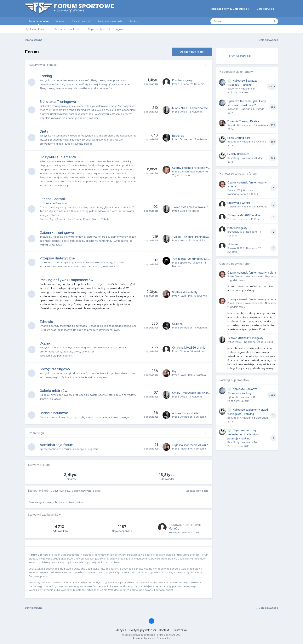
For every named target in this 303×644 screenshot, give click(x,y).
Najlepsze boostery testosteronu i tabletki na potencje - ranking (243, 434)
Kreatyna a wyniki (239, 203)
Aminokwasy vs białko (186, 413)
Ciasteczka (180, 630)
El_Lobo (184, 84)
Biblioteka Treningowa (58, 102)
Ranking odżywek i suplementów (67, 280)
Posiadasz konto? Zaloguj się (229, 9)
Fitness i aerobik (54, 199)
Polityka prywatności (143, 630)
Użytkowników (60, 531)
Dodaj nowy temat (192, 52)
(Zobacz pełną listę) (197, 491)
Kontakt (164, 630)
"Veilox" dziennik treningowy (191, 237)
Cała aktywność (81, 21)
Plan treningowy (182, 80)
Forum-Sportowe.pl (239, 56)
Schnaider (186, 139)
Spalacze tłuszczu (37, 29)
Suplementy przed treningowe (106, 29)
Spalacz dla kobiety (185, 292)
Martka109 (234, 206)
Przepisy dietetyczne (58, 258)
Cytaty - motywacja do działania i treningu (199, 393)
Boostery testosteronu (68, 29)
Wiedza (60, 21)
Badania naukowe (54, 413)
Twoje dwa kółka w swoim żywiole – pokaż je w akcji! (206, 207)
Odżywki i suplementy (58, 157)
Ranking (134, 21)
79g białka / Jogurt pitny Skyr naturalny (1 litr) (201, 259)
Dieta (44, 131)
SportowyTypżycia (191, 263)
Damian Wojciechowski (194, 171)
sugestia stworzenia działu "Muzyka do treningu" (203, 445)
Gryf (175, 371)
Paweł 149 (186, 296)
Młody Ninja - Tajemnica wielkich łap (195, 108)
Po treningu (36, 433)
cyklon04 (233, 89)
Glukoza (177, 324)
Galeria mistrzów (54, 391)
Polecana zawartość (110, 21)
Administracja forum (57, 445)
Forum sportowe (38, 22)
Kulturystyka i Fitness (43, 65)
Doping (46, 343)
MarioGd (174, 528)
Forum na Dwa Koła (55, 203)
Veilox (183, 112)
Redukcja (178, 136)
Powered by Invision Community (151, 638)
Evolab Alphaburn (238, 154)
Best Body (233, 142)
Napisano (259, 342)
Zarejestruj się (265, 9)
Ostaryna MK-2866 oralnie (189, 348)
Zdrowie (47, 322)
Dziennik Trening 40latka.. (244, 121)
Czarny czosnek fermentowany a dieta (197, 168)
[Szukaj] (231, 21)
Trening (46, 76)
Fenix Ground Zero (239, 138)
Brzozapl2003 (236, 232)
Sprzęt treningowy (55, 369)
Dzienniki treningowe (57, 232)
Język (121, 630)
